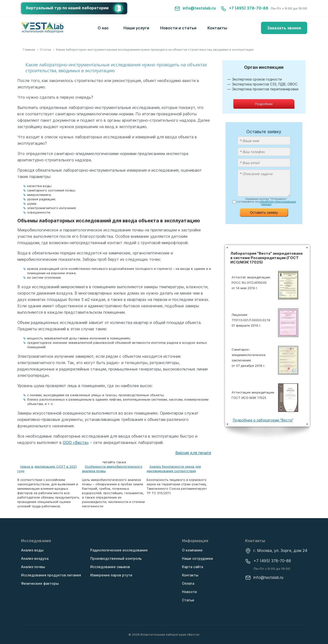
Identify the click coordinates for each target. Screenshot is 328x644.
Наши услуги (136, 28)
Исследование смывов (110, 567)
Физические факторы (40, 583)
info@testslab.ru (195, 8)
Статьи (188, 600)
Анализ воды (32, 550)
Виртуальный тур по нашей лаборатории (77, 8)
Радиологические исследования (119, 550)
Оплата (188, 583)
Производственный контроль (116, 558)
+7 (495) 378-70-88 (244, 8)
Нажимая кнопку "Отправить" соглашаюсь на (266, 202)
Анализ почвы (33, 567)
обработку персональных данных (278, 203)
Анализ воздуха (35, 558)
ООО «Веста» (76, 442)
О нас (103, 28)
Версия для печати (193, 453)
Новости (189, 592)
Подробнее (264, 104)
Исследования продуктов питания (51, 575)
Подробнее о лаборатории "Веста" (263, 420)
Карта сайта (192, 567)
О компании (192, 550)
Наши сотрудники (198, 558)
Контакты (217, 28)
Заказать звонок (284, 28)
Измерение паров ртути (111, 575)
